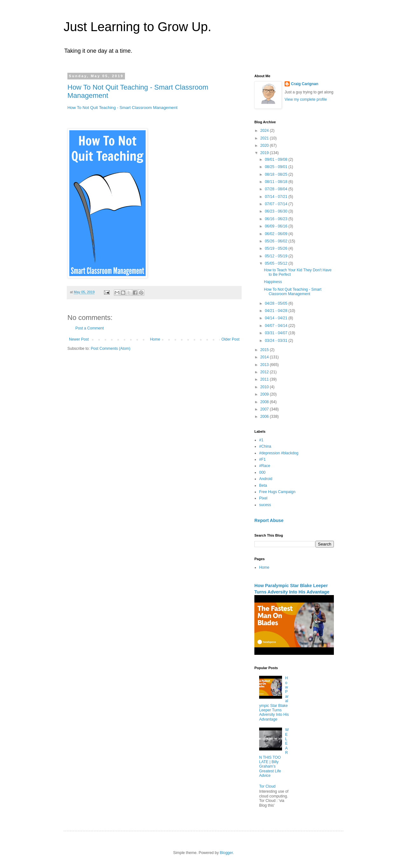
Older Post (230, 339)
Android (266, 479)
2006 (265, 417)
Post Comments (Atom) (110, 349)
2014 (265, 357)
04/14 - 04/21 (277, 318)
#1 (261, 440)
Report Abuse (269, 520)
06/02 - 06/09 (277, 234)
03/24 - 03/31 (277, 341)
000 (262, 472)
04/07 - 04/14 (277, 326)
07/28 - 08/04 (277, 189)
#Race (265, 466)
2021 (265, 138)
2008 (265, 402)
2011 (265, 379)
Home (155, 339)
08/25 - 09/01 (277, 167)
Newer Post (79, 339)
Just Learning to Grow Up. (138, 27)
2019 (265, 153)
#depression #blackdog (279, 453)
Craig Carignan (305, 84)
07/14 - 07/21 (277, 197)
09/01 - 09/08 (277, 159)
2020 (265, 146)
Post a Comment (90, 328)
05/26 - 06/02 (277, 241)
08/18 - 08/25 (277, 174)
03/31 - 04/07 (277, 333)
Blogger (226, 853)
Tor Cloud (267, 786)
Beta (263, 485)
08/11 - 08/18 (277, 182)
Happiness (273, 282)
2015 (265, 350)
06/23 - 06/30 (277, 211)
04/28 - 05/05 (277, 303)
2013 (265, 365)
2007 (265, 409)
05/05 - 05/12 (277, 263)
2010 (265, 387)
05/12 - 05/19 (277, 256)
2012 (265, 372)
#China (265, 446)
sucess (265, 505)
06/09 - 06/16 (277, 226)
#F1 (262, 459)
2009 (265, 394)
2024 (265, 131)
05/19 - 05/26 (277, 248)
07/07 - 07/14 (277, 204)
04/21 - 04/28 (277, 311)
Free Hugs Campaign (277, 492)
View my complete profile (306, 99)
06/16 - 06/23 (277, 219)
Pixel (263, 498)
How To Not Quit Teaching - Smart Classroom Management (122, 108)
